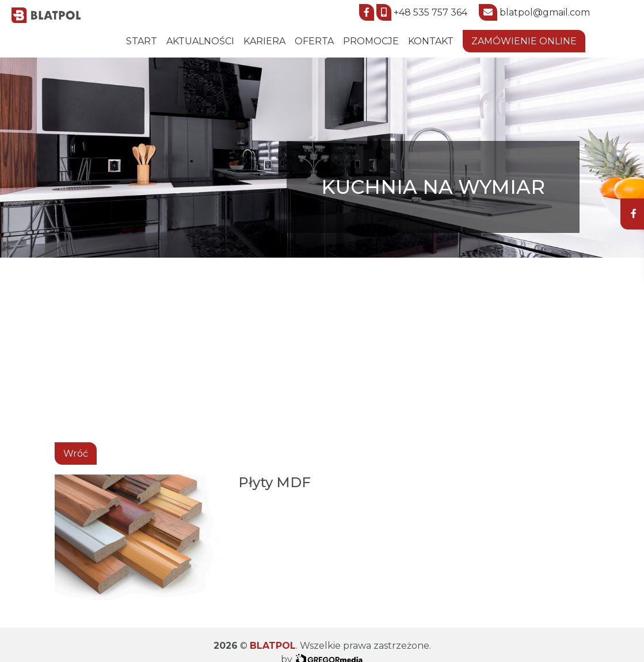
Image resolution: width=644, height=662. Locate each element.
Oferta (314, 41)
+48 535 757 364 (430, 12)
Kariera (264, 41)
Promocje (371, 41)
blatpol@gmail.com (545, 12)
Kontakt (431, 41)
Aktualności (200, 41)
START (142, 41)
